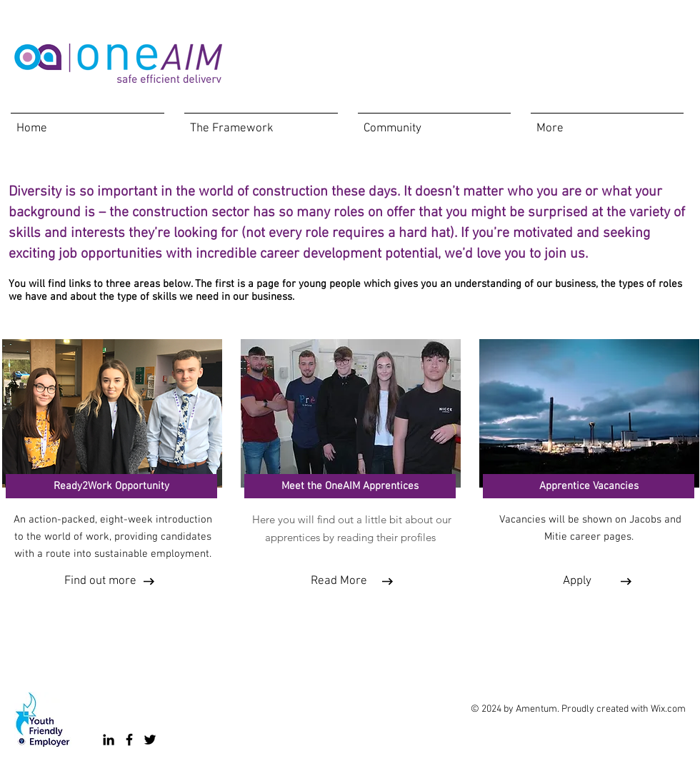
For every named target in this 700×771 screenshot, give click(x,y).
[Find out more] (100, 582)
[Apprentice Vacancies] (589, 486)
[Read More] (339, 582)
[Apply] (577, 582)
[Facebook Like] (375, 636)
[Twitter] (150, 740)
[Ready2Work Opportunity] (111, 486)
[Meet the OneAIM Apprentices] (350, 486)
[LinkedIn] (109, 740)
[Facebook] (129, 740)
